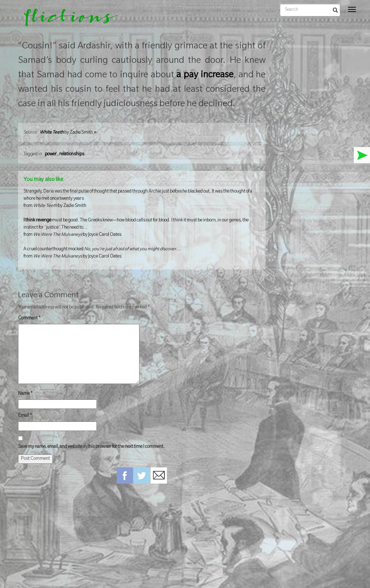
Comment (29, 319)
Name (25, 394)
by (68, 133)
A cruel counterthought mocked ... (142, 254)
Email (25, 416)
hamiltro (353, 497)
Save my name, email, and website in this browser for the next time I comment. (91, 447)
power (51, 155)
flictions (66, 20)
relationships (72, 155)
